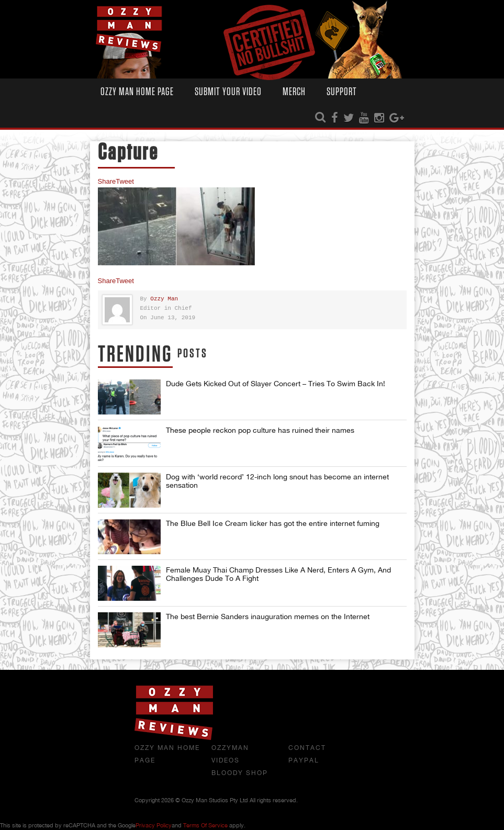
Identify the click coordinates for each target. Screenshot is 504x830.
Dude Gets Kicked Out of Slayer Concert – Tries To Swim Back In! (276, 384)
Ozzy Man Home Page (137, 92)
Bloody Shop (240, 773)
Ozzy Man (164, 299)
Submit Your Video (228, 92)
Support (342, 92)
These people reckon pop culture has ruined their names (260, 430)
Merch (294, 92)
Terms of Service (205, 825)
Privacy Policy (154, 825)
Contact (307, 748)
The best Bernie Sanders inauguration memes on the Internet (268, 616)
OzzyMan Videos (230, 754)
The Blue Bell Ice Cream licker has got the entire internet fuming (273, 523)
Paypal (304, 760)
